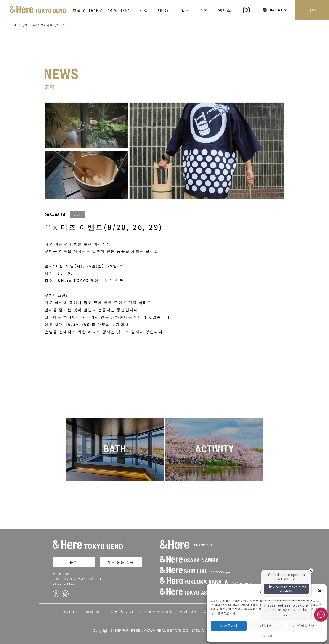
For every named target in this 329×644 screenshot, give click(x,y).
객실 (144, 10)
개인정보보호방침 (157, 612)
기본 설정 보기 (304, 626)
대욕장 (165, 10)
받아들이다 (229, 626)
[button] (320, 591)
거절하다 (267, 626)
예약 (312, 10)
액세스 (225, 10)
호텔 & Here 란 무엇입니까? (101, 10)
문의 (74, 562)
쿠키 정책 (267, 636)
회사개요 (72, 612)
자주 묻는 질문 (121, 562)
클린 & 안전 (122, 612)
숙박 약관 (95, 612)
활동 (185, 10)
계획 (204, 10)
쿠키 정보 (189, 612)
